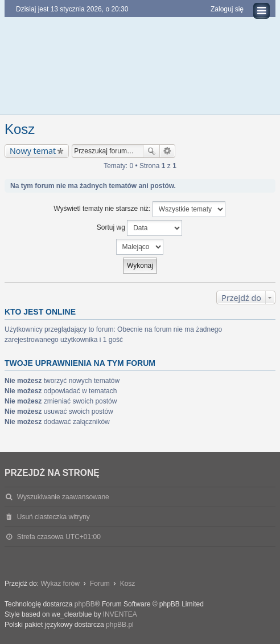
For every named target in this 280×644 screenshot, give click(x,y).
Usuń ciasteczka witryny (53, 517)
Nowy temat (33, 151)
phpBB (85, 604)
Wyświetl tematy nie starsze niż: (139, 209)
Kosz (20, 129)
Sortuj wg (139, 228)
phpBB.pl (120, 625)
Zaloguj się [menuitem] (227, 9)
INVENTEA (120, 614)
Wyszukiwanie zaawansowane (168, 151)
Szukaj (151, 151)
